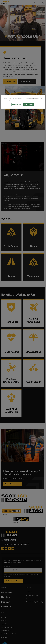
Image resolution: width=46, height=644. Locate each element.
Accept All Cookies (29, 104)
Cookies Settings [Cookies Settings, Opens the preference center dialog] (17, 104)
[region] (23, 102)
